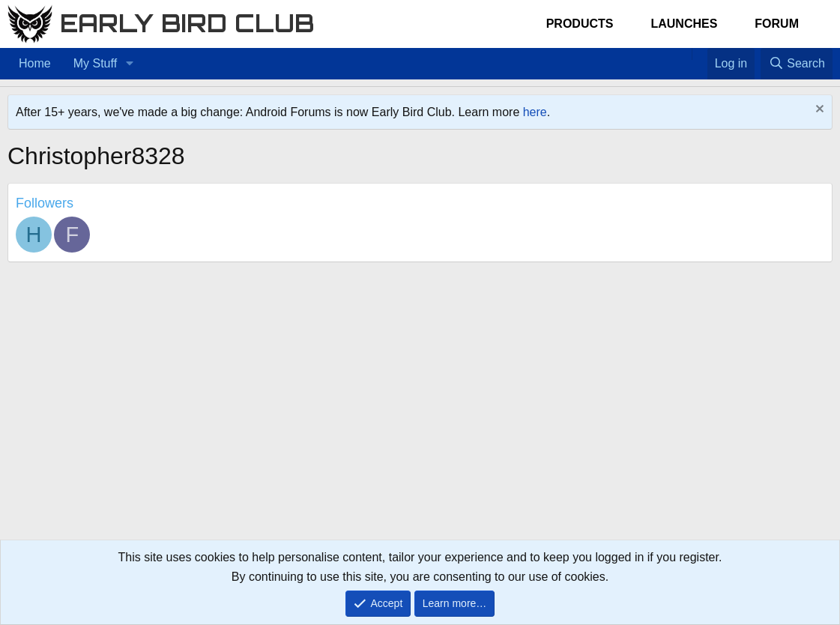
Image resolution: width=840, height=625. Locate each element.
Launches (684, 24)
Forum (777, 24)
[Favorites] (700, 54)
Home (35, 63)
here (535, 112)
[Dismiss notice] (818, 111)
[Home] (684, 54)
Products (580, 24)
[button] (129, 64)
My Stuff (95, 63)
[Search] (797, 64)
